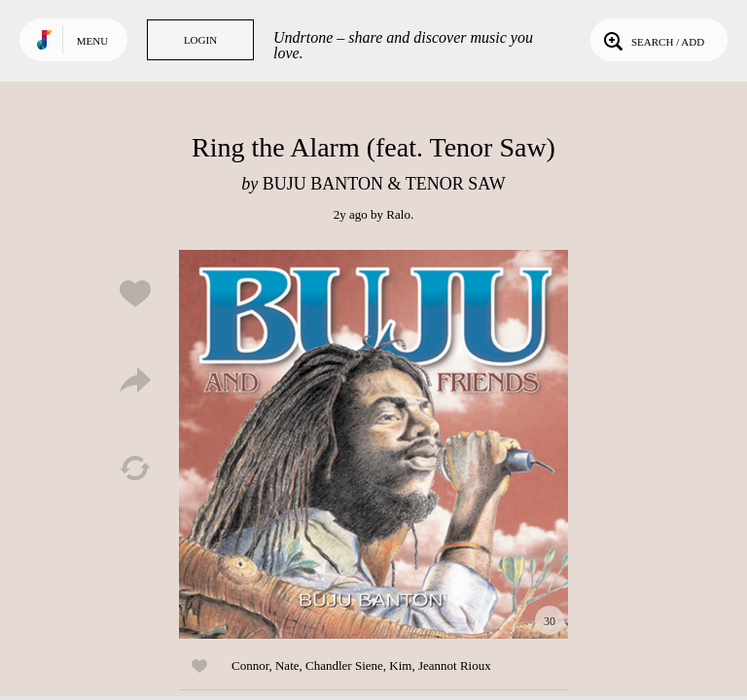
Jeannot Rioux (455, 665)
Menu (92, 41)
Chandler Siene (344, 665)
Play (373, 444)
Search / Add (652, 40)
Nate (287, 665)
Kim (400, 665)
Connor (250, 665)
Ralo (398, 214)
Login (200, 40)
